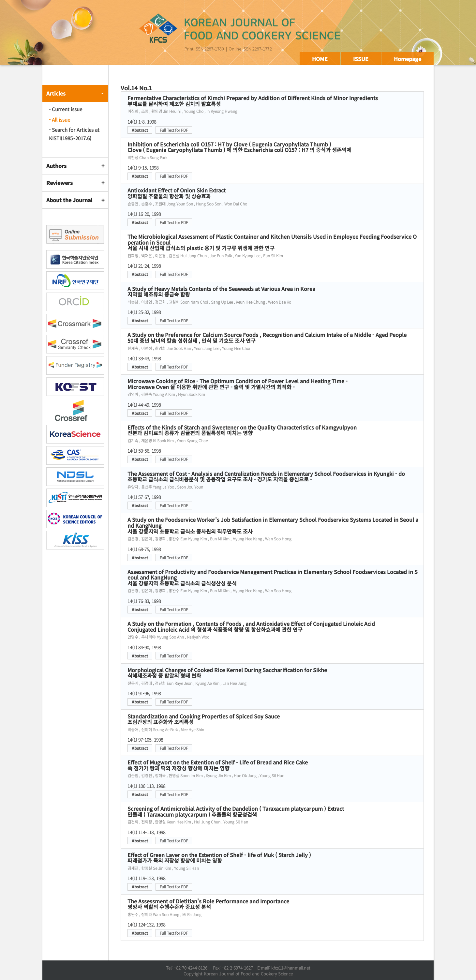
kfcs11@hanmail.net (291, 968)
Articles (56, 93)
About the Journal (69, 200)
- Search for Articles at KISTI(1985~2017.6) (74, 134)
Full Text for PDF (174, 130)
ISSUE (361, 59)
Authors (56, 166)
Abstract (140, 130)
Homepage (408, 59)
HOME (320, 59)
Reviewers (59, 183)
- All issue (59, 120)
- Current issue (66, 109)
